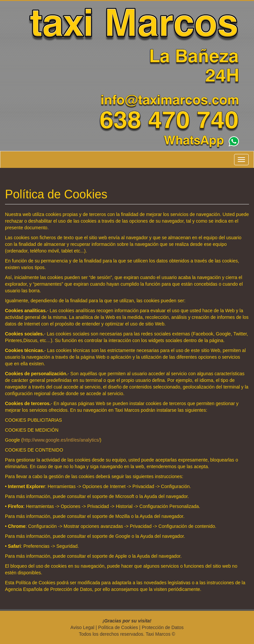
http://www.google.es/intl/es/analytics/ (61, 440)
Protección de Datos (163, 627)
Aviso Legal (82, 627)
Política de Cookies (118, 627)
